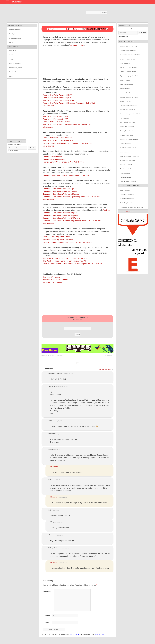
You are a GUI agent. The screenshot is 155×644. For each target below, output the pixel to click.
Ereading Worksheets (15, 63)
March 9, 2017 (56, 510)
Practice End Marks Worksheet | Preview (59, 100)
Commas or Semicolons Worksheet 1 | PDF (60, 191)
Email (46, 623)
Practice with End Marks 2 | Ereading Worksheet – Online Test (67, 124)
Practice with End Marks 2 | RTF (56, 116)
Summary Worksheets (126, 165)
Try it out (107, 210)
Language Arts (13, 47)
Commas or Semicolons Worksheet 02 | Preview (62, 218)
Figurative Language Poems (128, 72)
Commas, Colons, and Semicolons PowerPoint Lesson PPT (66, 175)
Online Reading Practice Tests (128, 106)
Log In (11, 76)
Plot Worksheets (125, 118)
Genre (11, 42)
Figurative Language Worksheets (129, 76)
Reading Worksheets (15, 30)
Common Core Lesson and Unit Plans (131, 55)
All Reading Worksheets (52, 282)
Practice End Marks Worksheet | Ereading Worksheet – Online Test (69, 103)
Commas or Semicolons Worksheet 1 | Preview (61, 194)
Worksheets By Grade (16, 68)
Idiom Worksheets (125, 80)
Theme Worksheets (125, 177)
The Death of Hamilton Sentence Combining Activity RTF (65, 258)
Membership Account (15, 72)
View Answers (48, 106)
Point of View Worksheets (127, 127)
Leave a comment (105, 370)
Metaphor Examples (126, 101)
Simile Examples (125, 152)
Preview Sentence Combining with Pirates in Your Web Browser (68, 242)
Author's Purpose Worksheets (128, 46)
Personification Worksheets (128, 110)
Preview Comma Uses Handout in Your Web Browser (64, 162)
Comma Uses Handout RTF (54, 157)
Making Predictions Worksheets (129, 97)
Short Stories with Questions (128, 148)
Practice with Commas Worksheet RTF (58, 138)
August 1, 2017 (63, 497)
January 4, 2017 (59, 535)
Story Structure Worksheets (128, 161)
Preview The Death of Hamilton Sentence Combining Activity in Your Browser (73, 264)
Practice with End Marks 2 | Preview (57, 122)
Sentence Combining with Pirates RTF (58, 237)
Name (46, 616)
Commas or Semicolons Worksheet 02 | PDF (60, 215)
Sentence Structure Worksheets (55, 280)
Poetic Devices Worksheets (128, 122)
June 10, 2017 (59, 522)
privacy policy (99, 634)
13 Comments (109, 355)
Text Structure (13, 55)
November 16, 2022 (63, 387)
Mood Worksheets (125, 190)
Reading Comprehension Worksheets (130, 131)
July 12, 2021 (57, 450)
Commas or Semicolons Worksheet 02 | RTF (60, 213)
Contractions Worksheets (127, 199)
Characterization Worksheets (128, 51)
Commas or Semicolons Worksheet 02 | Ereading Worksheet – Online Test (72, 221)
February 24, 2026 (68, 374)
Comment (47, 593)
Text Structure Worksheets (127, 169)
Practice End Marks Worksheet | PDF (57, 98)
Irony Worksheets (125, 89)
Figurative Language (15, 38)
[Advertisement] (17, 109)
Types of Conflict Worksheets (128, 182)
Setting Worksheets (125, 144)
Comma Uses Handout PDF (54, 159)
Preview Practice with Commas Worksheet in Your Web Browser (68, 143)
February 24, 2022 (58, 421)
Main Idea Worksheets (126, 93)
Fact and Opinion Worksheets (128, 67)
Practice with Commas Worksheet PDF (58, 140)
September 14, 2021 (62, 434)
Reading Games (14, 34)
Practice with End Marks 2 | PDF (56, 119)
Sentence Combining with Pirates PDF (58, 239)
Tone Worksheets (125, 173)
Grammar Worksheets (52, 277)
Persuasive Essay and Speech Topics (130, 114)
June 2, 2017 (57, 480)
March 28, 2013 (65, 548)
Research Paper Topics (126, 135)
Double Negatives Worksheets (128, 203)
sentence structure (77, 45)
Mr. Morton (54, 467)
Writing (11, 59)
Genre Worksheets (125, 63)
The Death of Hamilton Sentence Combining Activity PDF (65, 261)
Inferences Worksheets (126, 84)
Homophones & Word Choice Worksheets (132, 207)
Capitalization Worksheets (127, 194)
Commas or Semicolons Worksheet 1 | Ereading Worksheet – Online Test (71, 197)
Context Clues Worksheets (127, 59)
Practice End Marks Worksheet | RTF (57, 95)
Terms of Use (75, 634)
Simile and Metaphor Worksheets (129, 156)
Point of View (13, 51)
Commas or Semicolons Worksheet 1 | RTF (60, 189)
